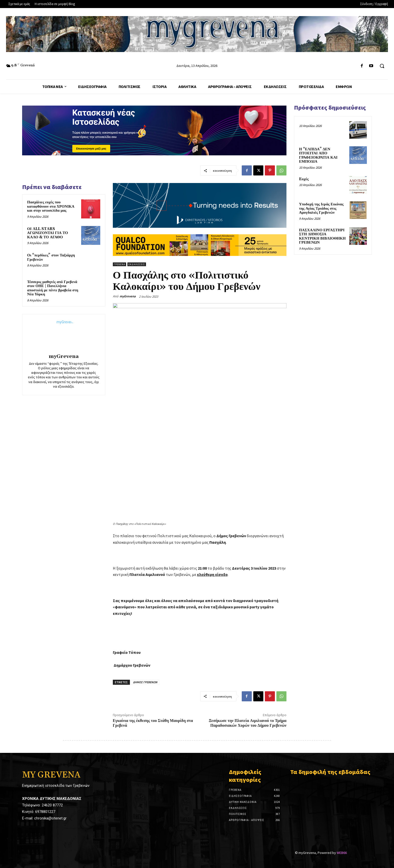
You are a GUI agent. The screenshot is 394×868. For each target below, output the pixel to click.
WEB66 (342, 848)
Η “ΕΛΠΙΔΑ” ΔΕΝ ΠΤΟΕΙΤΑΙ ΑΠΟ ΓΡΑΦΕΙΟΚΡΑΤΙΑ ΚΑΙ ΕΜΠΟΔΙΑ (318, 155)
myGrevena (64, 357)
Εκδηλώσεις (137, 264)
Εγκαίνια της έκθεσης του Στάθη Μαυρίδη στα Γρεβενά (153, 723)
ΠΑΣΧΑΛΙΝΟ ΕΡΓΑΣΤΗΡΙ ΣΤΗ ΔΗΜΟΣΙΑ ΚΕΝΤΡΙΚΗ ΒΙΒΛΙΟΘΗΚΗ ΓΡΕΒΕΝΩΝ (322, 236)
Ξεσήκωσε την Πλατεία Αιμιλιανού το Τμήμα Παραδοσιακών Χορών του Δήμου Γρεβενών (248, 723)
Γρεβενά (119, 264)
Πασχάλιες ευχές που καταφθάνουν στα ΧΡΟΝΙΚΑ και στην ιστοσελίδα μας (51, 206)
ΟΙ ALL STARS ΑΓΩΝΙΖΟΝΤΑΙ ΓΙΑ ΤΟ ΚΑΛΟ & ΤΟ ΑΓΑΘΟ (47, 233)
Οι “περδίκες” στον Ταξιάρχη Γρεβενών (51, 257)
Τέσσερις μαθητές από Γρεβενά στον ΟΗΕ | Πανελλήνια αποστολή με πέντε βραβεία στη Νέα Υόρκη (53, 288)
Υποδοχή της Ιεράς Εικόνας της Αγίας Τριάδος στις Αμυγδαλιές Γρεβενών (321, 208)
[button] (382, 66)
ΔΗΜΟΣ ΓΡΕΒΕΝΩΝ (145, 682)
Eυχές (304, 179)
